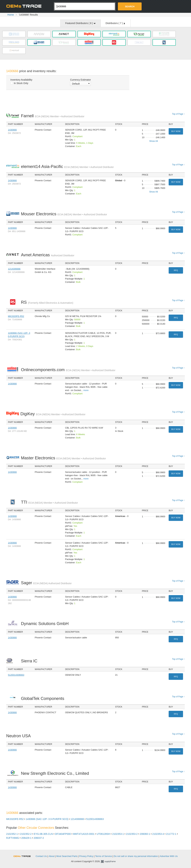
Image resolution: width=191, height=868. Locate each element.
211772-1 (171, 834)
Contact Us (41, 856)
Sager (46, 583)
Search (130, 6)
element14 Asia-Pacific (67, 166)
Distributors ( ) (115, 23)
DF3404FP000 (63, 834)
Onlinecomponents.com (68, 370)
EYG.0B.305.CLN (43, 834)
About (52, 856)
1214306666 (14, 269)
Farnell (53, 116)
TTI (49, 502)
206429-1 (26, 838)
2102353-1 (118, 834)
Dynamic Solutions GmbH (46, 624)
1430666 (12, 130)
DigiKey (53, 414)
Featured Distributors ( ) (81, 23)
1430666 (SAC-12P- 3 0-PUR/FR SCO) (47, 819)
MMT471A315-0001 (84, 834)
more (86, 390)
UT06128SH (103, 834)
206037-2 (39, 838)
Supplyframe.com (110, 862)
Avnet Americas (48, 255)
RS (47, 302)
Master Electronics (63, 458)
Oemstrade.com (25, 6)
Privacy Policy (86, 856)
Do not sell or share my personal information (136, 856)
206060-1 (145, 834)
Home (11, 15)
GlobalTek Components (44, 698)
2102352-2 (26, 834)
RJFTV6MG (13, 838)
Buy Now (176, 131)
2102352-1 (12, 834)
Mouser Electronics (64, 214)
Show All (154, 141)
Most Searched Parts (67, 856)
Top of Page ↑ (178, 114)
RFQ (176, 270)
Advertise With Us (169, 856)
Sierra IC (30, 661)
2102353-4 (158, 834)
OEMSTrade (24, 856)
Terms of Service (104, 856)
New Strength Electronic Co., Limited (56, 773)
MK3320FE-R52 (16, 316)
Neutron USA (19, 736)
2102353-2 (132, 834)
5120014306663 (16, 675)
